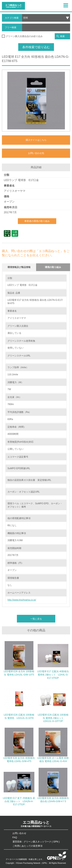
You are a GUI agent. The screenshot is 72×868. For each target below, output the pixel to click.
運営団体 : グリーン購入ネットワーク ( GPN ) (36, 842)
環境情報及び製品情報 (19, 267)
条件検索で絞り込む (36, 47)
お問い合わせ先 (36, 153)
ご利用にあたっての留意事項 (27, 846)
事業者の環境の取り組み (37, 221)
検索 (61, 36)
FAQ (15, 837)
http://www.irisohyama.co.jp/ (22, 600)
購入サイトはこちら (36, 140)
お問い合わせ (19, 833)
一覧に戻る (36, 619)
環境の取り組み (53, 267)
